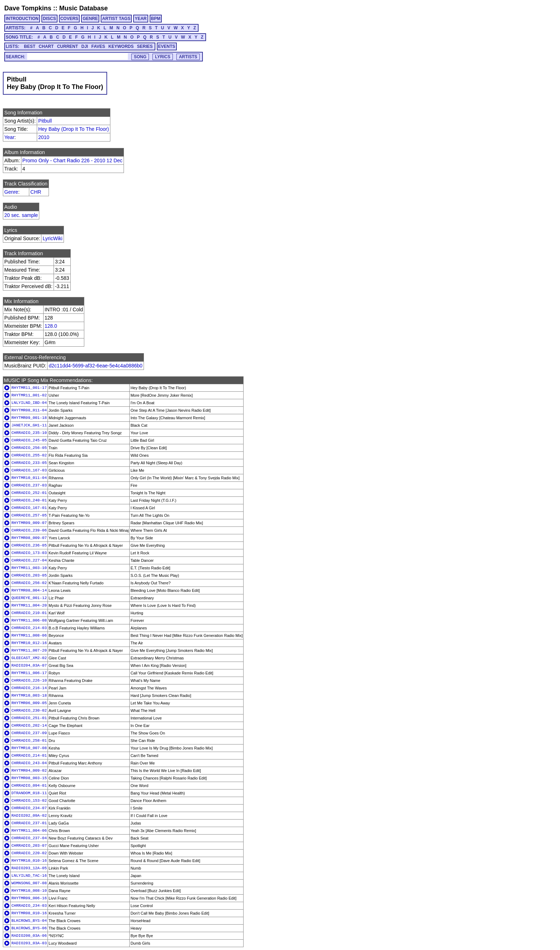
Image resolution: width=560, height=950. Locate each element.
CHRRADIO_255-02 (29, 455)
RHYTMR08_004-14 (29, 590)
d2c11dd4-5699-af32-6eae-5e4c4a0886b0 (95, 366)
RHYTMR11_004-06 (29, 831)
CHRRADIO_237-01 (29, 823)
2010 (44, 137)
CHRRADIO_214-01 (29, 756)
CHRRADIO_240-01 (29, 500)
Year (9, 137)
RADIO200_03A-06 (29, 936)
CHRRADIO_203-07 (29, 846)
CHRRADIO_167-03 (29, 470)
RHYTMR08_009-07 (29, 538)
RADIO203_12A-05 (29, 868)
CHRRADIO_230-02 (29, 711)
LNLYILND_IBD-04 (29, 403)
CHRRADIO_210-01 (29, 613)
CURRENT (68, 46)
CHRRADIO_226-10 (29, 681)
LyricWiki (52, 238)
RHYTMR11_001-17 (29, 388)
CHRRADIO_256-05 (29, 448)
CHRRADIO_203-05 (29, 575)
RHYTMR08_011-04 (29, 410)
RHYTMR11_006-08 (29, 620)
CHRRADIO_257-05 (29, 515)
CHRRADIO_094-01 (29, 786)
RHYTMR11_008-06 (29, 635)
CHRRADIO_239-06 (29, 530)
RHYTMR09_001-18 (29, 418)
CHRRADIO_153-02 (29, 801)
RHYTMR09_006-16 (29, 898)
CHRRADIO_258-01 (29, 741)
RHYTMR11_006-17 (29, 673)
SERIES (145, 46)
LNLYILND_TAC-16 (29, 876)
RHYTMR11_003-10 (29, 568)
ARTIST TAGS (116, 19)
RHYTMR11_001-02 (29, 395)
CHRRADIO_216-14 (29, 688)
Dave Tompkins (28, 8)
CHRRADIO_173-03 (29, 553)
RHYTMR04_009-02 (29, 771)
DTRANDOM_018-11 (29, 793)
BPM (156, 19)
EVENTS (167, 46)
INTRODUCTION (22, 19)
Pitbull (45, 121)
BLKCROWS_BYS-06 (29, 928)
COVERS (69, 19)
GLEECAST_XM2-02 (29, 658)
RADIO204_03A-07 (29, 666)
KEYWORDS (121, 46)
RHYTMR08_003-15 (29, 778)
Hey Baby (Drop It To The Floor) (74, 129)
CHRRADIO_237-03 (29, 485)
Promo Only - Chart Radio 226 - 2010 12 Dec (72, 160)
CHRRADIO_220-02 (29, 853)
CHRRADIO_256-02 (29, 583)
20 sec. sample (21, 215)
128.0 (51, 326)
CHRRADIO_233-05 (29, 463)
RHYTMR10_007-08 (29, 748)
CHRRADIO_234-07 (29, 808)
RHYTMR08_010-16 (29, 913)
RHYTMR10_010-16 (29, 861)
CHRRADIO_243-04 (29, 763)
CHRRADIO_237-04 (29, 838)
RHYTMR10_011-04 (29, 478)
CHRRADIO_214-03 (29, 628)
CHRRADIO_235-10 (29, 433)
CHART (46, 46)
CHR (36, 192)
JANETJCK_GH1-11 (29, 425)
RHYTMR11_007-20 (29, 650)
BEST (30, 46)
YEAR (141, 19)
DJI (85, 46)
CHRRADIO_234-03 (29, 906)
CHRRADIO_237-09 (29, 733)
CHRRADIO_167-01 (29, 508)
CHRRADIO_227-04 (29, 560)
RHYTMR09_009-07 (29, 523)
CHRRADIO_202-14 (29, 726)
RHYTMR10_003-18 (29, 696)
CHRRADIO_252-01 (29, 493)
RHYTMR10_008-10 (29, 891)
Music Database (84, 8)
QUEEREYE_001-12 (29, 598)
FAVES (98, 46)
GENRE (90, 19)
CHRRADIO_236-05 (29, 545)
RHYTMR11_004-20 (29, 605)
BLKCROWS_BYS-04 (29, 921)
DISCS (49, 19)
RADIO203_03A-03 (29, 943)
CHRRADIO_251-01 (29, 718)
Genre (11, 192)
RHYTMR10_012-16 (29, 643)
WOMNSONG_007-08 (29, 883)
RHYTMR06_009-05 (29, 703)
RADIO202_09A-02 (29, 816)
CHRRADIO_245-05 (29, 440)
